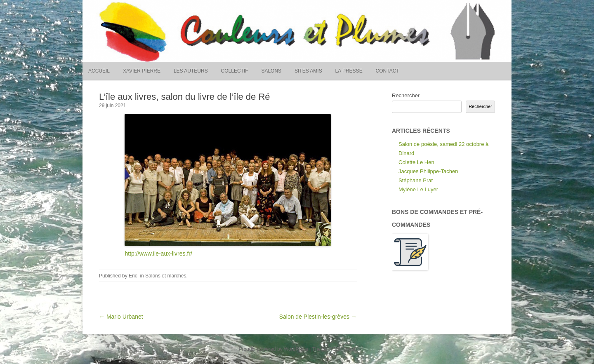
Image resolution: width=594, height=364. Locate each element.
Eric (133, 276)
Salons (271, 71)
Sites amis (308, 71)
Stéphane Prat (416, 180)
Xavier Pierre (142, 71)
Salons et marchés (166, 276)
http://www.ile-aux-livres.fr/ (158, 254)
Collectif (235, 71)
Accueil (99, 71)
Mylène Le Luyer (418, 189)
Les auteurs (191, 71)
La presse (349, 71)
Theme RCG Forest (334, 349)
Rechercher (406, 95)
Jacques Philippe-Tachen (428, 171)
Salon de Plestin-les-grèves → (318, 317)
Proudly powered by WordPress (274, 349)
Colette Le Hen (416, 162)
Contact (388, 71)
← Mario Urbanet (121, 317)
